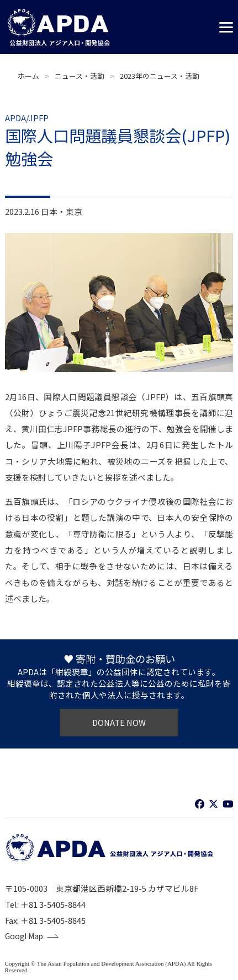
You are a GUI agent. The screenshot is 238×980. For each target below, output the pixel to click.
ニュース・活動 (80, 76)
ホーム (28, 76)
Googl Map (26, 937)
